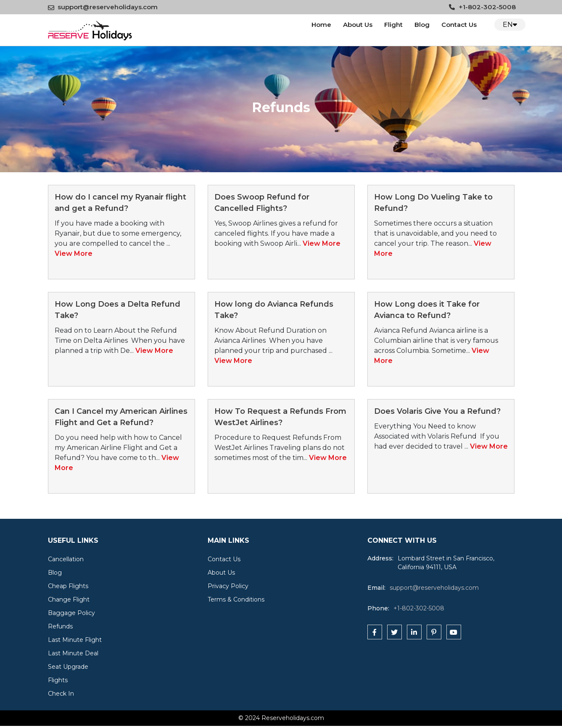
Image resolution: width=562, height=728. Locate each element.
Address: (380, 558)
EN (510, 25)
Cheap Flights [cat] (68, 586)
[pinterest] (434, 632)
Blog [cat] (55, 573)
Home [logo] (321, 25)
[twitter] (394, 632)
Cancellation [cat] (66, 559)
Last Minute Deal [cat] (73, 653)
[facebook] (375, 632)
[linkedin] (414, 632)
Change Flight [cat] (69, 599)
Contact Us (224, 559)
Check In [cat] (61, 694)
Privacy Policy (228, 586)
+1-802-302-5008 (482, 7)
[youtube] (454, 632)
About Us (358, 25)
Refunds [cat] (60, 626)
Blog (422, 25)
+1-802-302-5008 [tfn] (419, 608)
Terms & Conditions (236, 599)
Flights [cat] (58, 680)
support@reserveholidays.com (103, 7)
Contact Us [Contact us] (459, 25)
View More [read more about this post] (74, 254)
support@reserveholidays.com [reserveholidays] (434, 588)
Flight (393, 25)
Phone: (378, 608)
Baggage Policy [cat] (71, 613)
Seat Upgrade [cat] (68, 667)
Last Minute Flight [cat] (75, 640)
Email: (376, 588)
